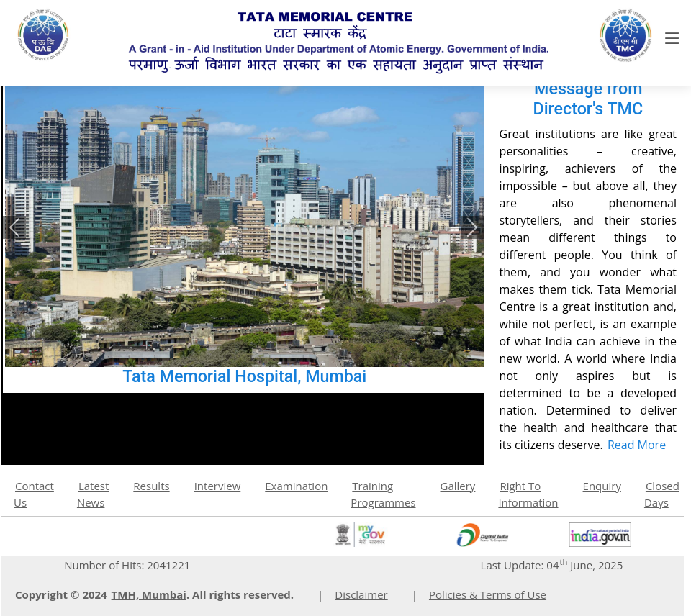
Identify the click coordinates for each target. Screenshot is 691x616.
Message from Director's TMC (588, 99)
